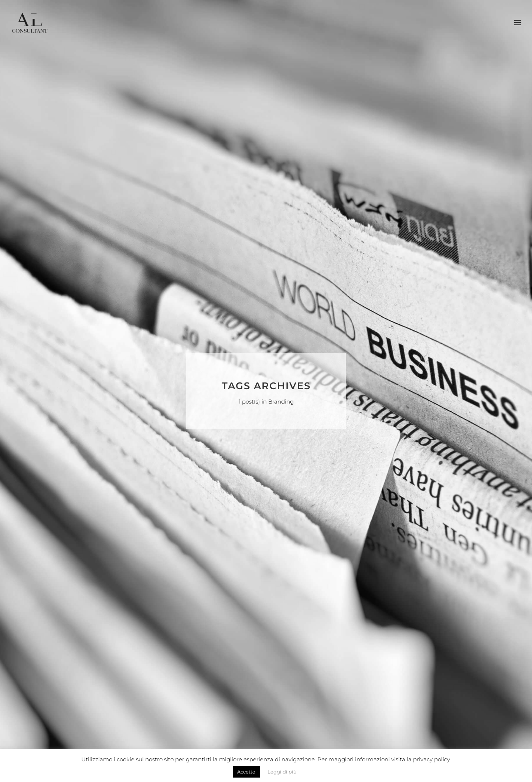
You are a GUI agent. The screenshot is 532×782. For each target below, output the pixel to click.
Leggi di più (282, 772)
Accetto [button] (246, 772)
